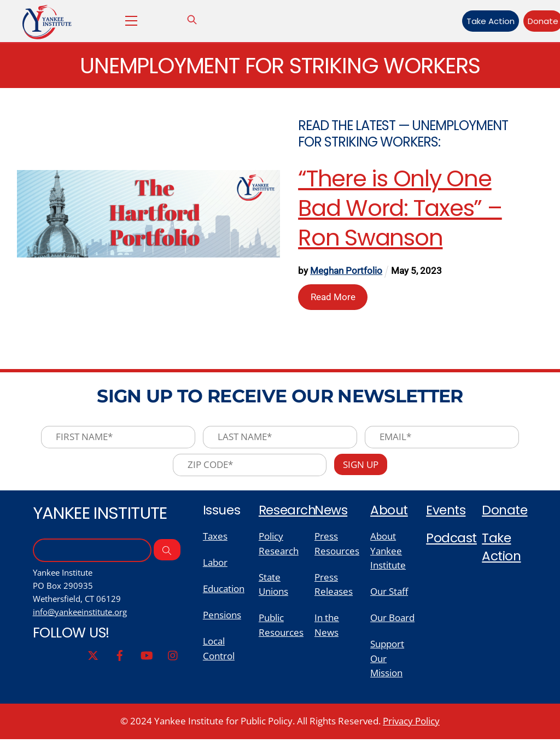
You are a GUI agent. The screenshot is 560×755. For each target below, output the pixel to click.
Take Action (474, 21)
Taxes (215, 545)
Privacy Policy (411, 737)
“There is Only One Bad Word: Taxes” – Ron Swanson (401, 210)
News (331, 517)
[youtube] (146, 668)
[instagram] (173, 668)
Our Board (392, 630)
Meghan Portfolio (347, 273)
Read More (334, 297)
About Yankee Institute (388, 560)
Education (224, 600)
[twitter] (91, 668)
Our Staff (389, 603)
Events (447, 517)
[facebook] (119, 668)
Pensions (222, 627)
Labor (215, 572)
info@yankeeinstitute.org (84, 624)
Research (288, 517)
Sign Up (364, 472)
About (389, 517)
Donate (526, 21)
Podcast (452, 546)
